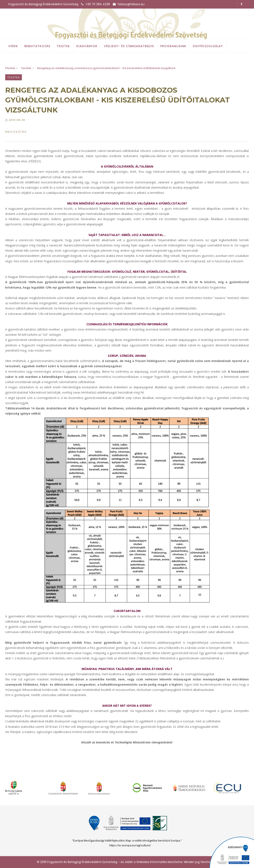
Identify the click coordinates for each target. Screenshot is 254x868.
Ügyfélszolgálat (208, 46)
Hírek (13, 46)
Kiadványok (87, 46)
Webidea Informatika (152, 862)
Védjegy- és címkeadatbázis (129, 46)
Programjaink (173, 46)
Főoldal (10, 68)
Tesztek (63, 46)
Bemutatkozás (37, 46)
